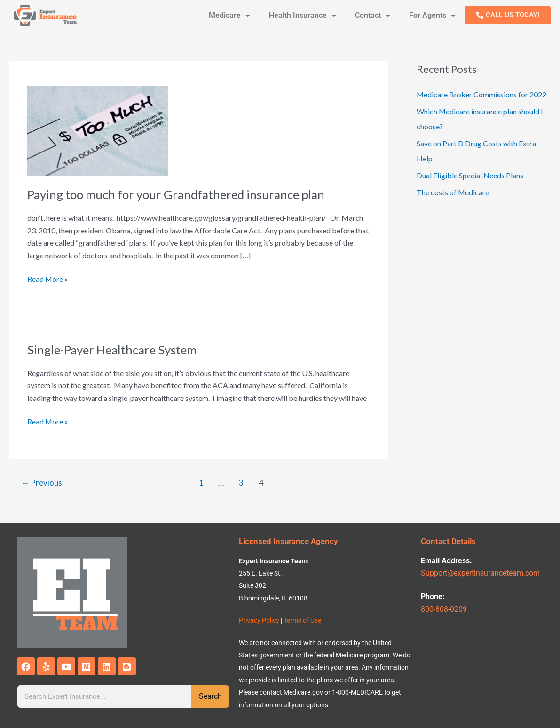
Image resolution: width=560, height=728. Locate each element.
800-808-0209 (444, 609)
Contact (373, 16)
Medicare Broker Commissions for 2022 (482, 94)
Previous (42, 483)
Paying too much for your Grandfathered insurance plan (177, 194)
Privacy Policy (259, 620)
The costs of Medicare (453, 192)
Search (210, 696)
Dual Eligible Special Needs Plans (470, 175)
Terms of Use (302, 620)
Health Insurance (303, 16)
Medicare (229, 16)
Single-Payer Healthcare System (113, 350)
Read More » (48, 278)
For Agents (432, 16)
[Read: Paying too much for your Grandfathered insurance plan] (98, 130)
